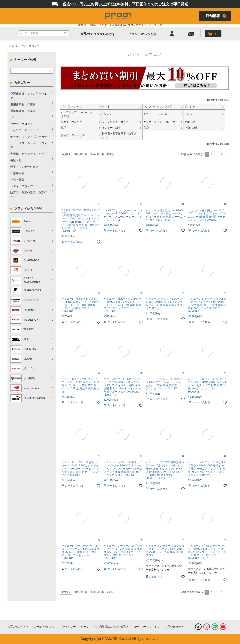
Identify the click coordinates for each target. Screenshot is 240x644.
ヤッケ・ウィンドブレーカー (29, 137)
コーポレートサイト (145, 627)
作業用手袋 (17, 173)
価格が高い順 (97, 154)
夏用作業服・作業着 (23, 104)
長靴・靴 (16, 160)
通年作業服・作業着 (23, 111)
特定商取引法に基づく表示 (110, 627)
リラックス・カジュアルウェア (29, 145)
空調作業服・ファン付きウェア (29, 96)
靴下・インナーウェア (24, 167)
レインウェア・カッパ (24, 130)
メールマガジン (43, 627)
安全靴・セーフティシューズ (29, 154)
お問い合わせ (173, 627)
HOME (11, 46)
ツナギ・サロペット (23, 124)
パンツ (15, 117)
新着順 (110, 154)
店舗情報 (213, 16)
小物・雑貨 (17, 180)
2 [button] (211, 154)
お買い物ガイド (17, 627)
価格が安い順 (81, 154)
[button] (226, 154)
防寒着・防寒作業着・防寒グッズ (29, 195)
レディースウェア (22, 186)
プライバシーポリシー (73, 627)
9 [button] (221, 154)
